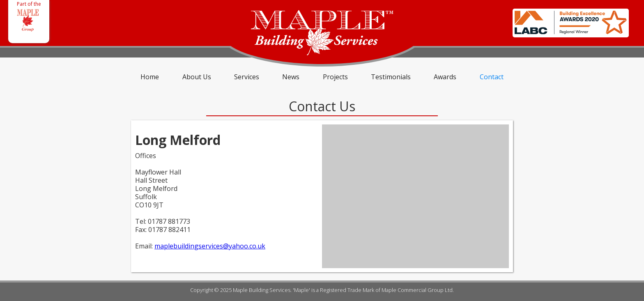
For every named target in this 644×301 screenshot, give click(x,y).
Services (247, 77)
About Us (197, 77)
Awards (445, 77)
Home (150, 77)
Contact (492, 77)
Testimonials (391, 77)
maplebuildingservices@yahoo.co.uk (210, 246)
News (291, 77)
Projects (335, 77)
